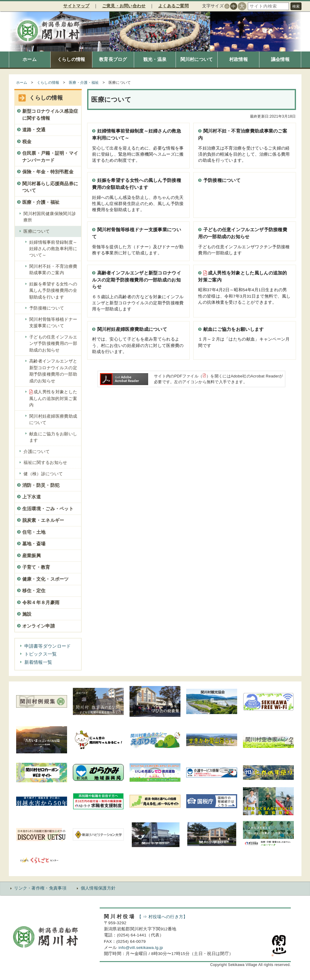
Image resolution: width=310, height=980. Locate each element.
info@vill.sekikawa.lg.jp (141, 948)
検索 (296, 6)
